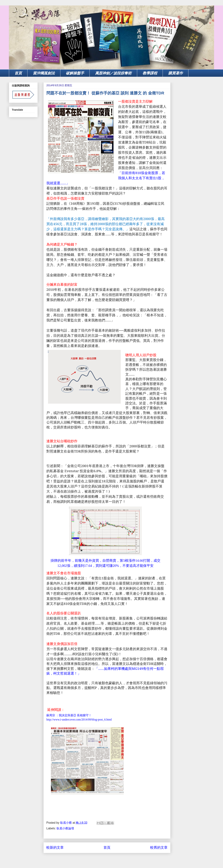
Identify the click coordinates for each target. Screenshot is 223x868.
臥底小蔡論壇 (65, 828)
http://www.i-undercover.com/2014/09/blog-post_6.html (79, 720)
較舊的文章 (159, 847)
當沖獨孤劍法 (44, 73)
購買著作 (176, 73)
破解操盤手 (75, 73)
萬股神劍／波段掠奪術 (113, 73)
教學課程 (150, 73)
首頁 (18, 73)
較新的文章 (55, 847)
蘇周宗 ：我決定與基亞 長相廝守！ (69, 715)
